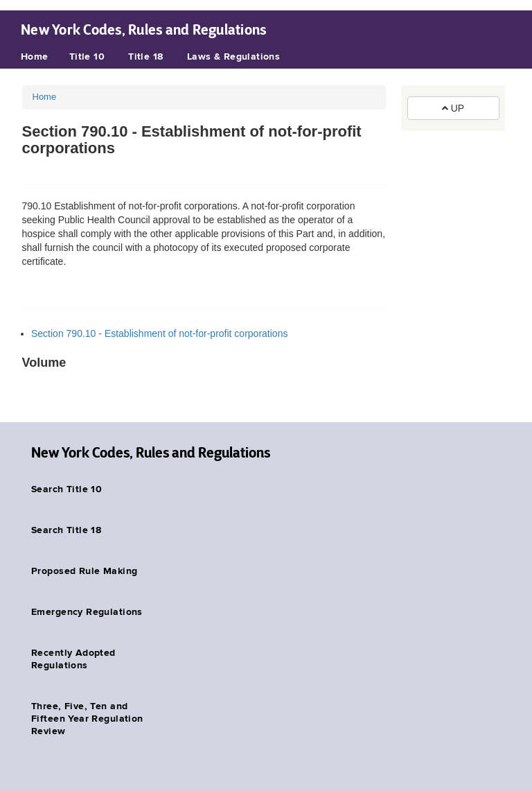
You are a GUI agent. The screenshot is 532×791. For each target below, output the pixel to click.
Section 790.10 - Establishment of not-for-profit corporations (159, 333)
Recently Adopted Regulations (73, 659)
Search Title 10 (66, 489)
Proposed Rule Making (84, 571)
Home (35, 57)
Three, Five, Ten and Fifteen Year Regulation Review (87, 719)
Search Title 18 (66, 530)
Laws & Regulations (234, 57)
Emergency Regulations (87, 612)
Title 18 (145, 57)
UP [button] (453, 108)
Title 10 (87, 57)
